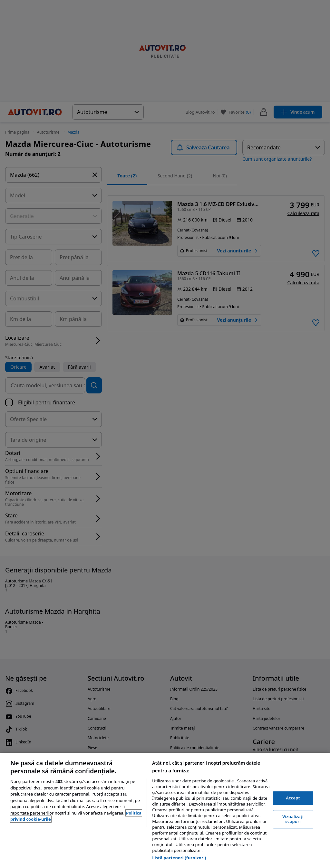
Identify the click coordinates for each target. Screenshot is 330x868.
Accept (293, 798)
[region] (165, 810)
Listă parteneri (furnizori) (179, 858)
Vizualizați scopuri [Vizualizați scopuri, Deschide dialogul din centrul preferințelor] (293, 819)
